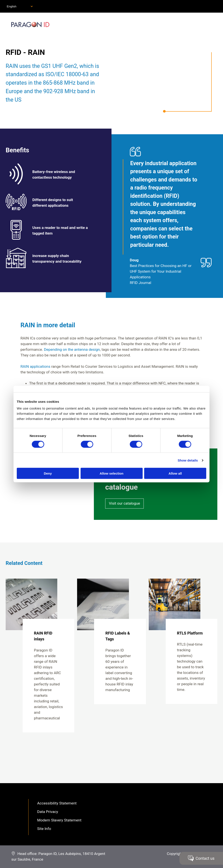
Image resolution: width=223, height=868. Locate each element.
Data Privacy (48, 812)
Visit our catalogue (125, 503)
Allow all (175, 473)
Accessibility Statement (57, 803)
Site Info (44, 829)
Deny (48, 473)
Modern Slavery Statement (59, 820)
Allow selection (111, 473)
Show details (188, 460)
